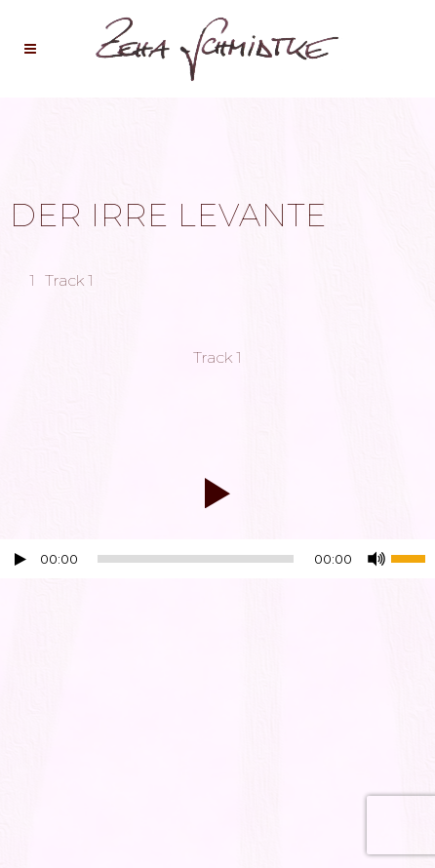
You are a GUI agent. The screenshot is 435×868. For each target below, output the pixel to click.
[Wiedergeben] (20, 559)
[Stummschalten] (376, 559)
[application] (217, 564)
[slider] (196, 559)
